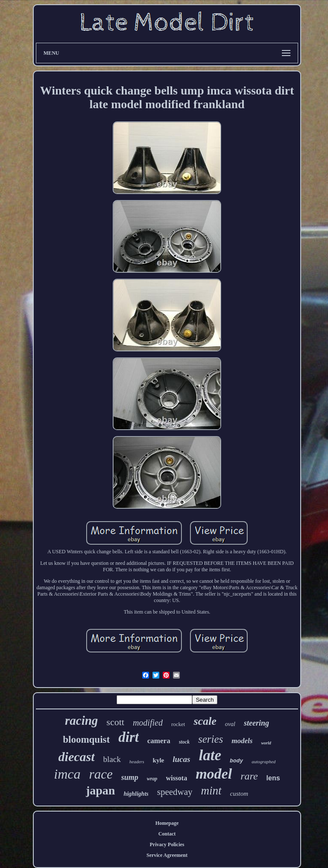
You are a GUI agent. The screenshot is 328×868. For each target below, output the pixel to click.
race (101, 774)
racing (81, 720)
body (236, 761)
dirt (129, 737)
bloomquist (86, 740)
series (211, 739)
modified (148, 723)
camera (159, 741)
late (210, 755)
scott (115, 722)
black (112, 759)
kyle (159, 760)
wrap (152, 779)
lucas (181, 759)
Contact (167, 834)
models (242, 741)
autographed (264, 762)
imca (67, 774)
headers (137, 762)
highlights (136, 794)
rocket (178, 724)
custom (239, 794)
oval (230, 724)
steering (256, 723)
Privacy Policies (167, 844)
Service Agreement (167, 855)
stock (184, 742)
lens (273, 778)
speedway (175, 792)
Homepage (167, 823)
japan (100, 790)
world (266, 743)
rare (249, 776)
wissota (176, 778)
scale (205, 721)
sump (130, 777)
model (214, 774)
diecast (77, 757)
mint (211, 791)
